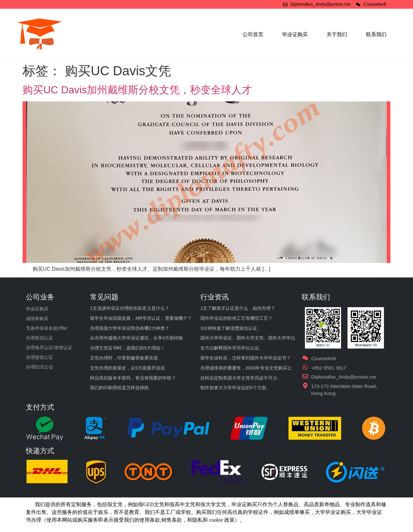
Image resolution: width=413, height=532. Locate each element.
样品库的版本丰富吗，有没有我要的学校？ (133, 378)
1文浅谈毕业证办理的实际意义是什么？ (130, 308)
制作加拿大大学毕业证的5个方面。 (236, 388)
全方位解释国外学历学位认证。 (232, 348)
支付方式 (40, 407)
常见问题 (104, 297)
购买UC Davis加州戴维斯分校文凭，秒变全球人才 (137, 90)
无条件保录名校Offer (47, 328)
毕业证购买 (295, 34)
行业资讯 (215, 297)
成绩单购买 (37, 318)
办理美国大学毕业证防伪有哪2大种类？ (130, 328)
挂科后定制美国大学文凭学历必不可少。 (241, 378)
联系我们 (376, 34)
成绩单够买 (297, 512)
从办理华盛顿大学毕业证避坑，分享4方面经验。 (139, 338)
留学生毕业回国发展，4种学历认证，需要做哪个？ (141, 318)
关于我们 (337, 34)
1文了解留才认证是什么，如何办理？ (238, 308)
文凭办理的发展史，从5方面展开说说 (127, 368)
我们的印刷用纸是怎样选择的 (119, 388)
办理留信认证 (39, 338)
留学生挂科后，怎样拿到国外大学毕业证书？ (246, 358)
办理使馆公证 (39, 357)
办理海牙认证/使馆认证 (49, 348)
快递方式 (40, 451)
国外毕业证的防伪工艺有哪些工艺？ (237, 318)
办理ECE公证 (40, 367)
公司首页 (253, 34)
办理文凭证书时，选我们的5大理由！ (127, 348)
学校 (253, 512)
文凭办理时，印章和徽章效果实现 (124, 358)
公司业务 (40, 297)
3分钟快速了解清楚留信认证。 (231, 328)
